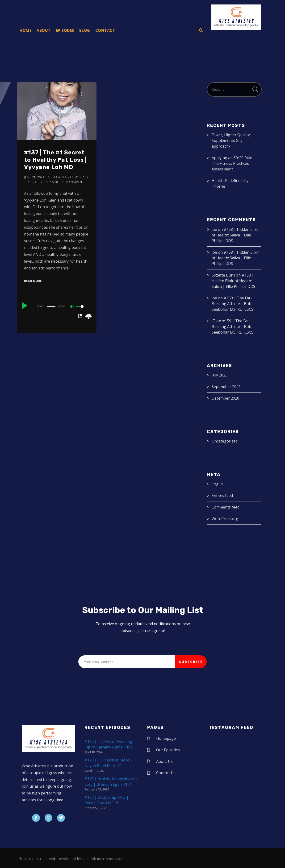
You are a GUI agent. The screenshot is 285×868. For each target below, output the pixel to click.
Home (25, 30)
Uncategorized (225, 441)
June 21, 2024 (34, 177)
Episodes (65, 30)
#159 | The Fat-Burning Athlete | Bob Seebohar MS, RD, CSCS (233, 304)
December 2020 (225, 398)
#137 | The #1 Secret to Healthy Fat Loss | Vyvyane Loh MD (55, 160)
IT (214, 321)
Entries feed (222, 496)
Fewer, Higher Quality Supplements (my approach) (231, 141)
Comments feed (226, 507)
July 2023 (220, 375)
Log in (217, 484)
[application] (57, 306)
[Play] (25, 306)
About (44, 30)
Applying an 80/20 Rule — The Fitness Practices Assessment (234, 163)
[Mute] (72, 307)
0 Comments (76, 182)
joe (35, 182)
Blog (85, 30)
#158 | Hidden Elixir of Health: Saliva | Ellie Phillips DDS (235, 235)
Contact (105, 30)
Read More (33, 281)
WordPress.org (225, 519)
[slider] (51, 306)
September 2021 (226, 387)
